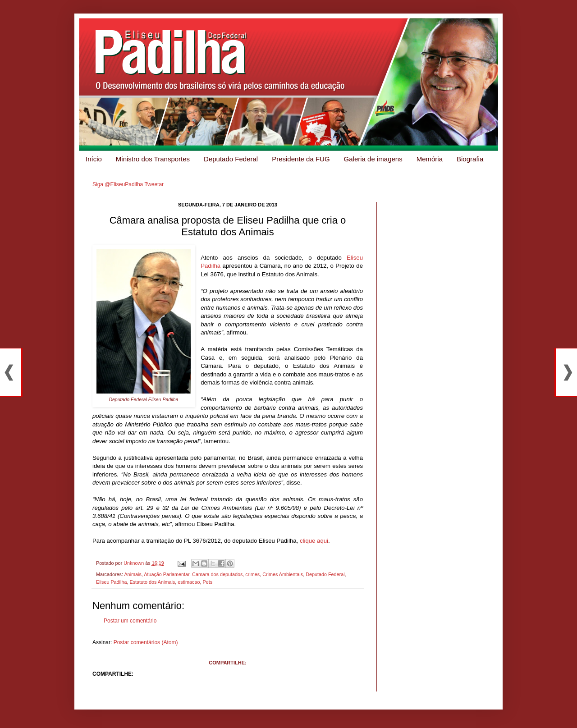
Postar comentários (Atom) (146, 642)
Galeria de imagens (373, 159)
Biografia (470, 159)
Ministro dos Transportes (153, 159)
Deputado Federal (231, 159)
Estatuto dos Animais (152, 582)
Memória (430, 159)
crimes (252, 574)
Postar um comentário (130, 621)
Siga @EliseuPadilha (118, 184)
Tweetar (154, 184)
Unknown (134, 563)
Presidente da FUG (301, 159)
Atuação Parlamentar (167, 574)
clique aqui (314, 541)
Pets (207, 582)
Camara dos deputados (217, 574)
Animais (133, 574)
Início (94, 159)
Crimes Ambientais (283, 574)
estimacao (189, 582)
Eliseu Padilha (111, 582)
